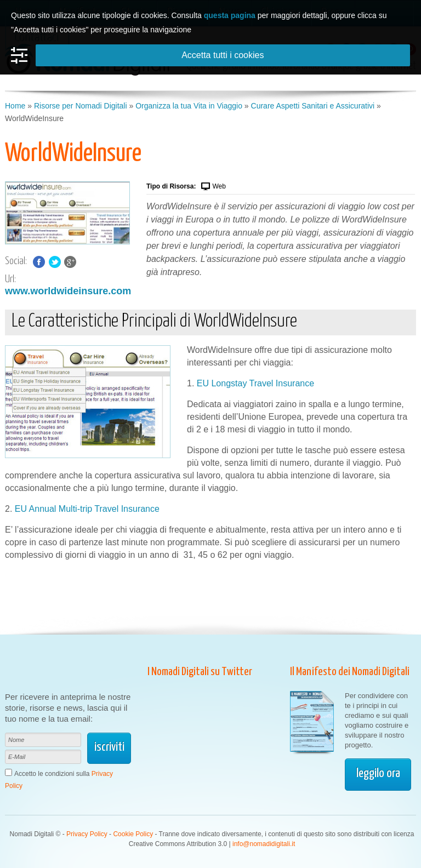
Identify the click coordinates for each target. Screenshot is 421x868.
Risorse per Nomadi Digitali (81, 106)
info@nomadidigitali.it (264, 844)
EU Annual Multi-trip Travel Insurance (87, 509)
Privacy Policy (87, 834)
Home (15, 106)
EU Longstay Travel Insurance (255, 383)
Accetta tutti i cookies (223, 55)
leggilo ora (378, 773)
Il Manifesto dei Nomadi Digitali (350, 672)
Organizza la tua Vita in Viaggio (189, 106)
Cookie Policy (133, 834)
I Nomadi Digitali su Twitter (200, 672)
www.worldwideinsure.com (68, 291)
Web (219, 186)
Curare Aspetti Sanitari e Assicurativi (313, 106)
